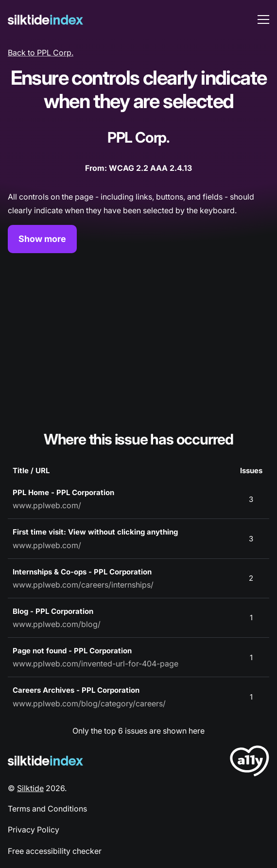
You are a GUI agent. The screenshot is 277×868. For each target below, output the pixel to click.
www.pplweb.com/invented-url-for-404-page (95, 664)
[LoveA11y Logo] (250, 763)
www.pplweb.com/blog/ (57, 624)
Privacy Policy (34, 830)
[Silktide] (45, 20)
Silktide (30, 788)
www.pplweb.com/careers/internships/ (83, 585)
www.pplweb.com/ (47, 505)
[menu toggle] (263, 19)
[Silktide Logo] (45, 761)
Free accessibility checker (55, 851)
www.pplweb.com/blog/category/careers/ (89, 703)
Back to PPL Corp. (41, 53)
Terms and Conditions (47, 809)
